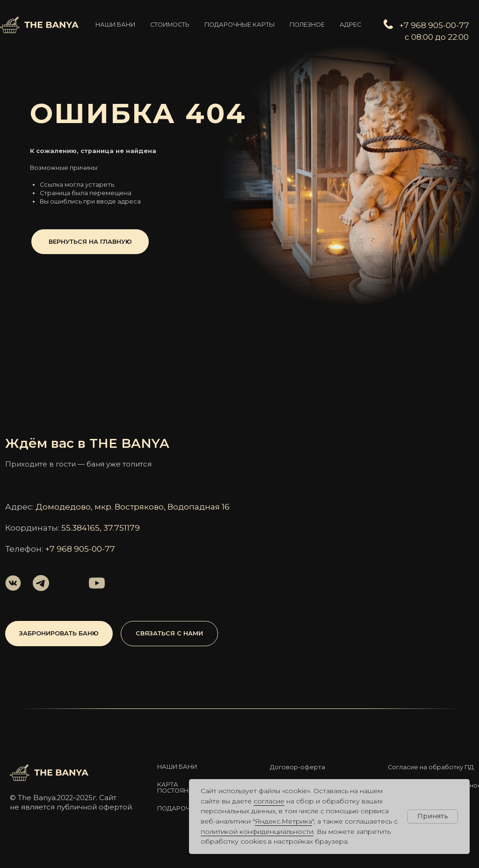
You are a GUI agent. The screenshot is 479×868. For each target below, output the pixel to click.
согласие (269, 801)
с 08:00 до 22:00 (437, 37)
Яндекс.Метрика (283, 821)
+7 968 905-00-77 (434, 25)
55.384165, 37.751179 (101, 528)
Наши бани (115, 25)
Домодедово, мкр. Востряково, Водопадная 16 (133, 507)
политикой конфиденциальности (257, 832)
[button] (169, 633)
